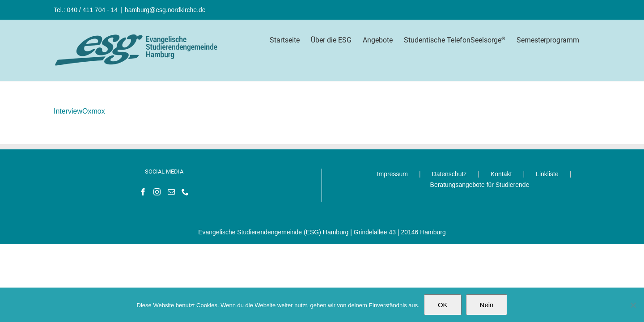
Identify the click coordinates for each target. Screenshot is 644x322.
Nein (487, 305)
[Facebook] (143, 192)
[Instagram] (157, 192)
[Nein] (633, 305)
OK (443, 305)
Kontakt (501, 174)
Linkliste (547, 174)
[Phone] (185, 192)
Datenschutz (449, 174)
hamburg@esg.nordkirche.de (165, 10)
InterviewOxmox (79, 111)
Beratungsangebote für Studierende (480, 185)
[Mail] (171, 192)
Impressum (392, 174)
